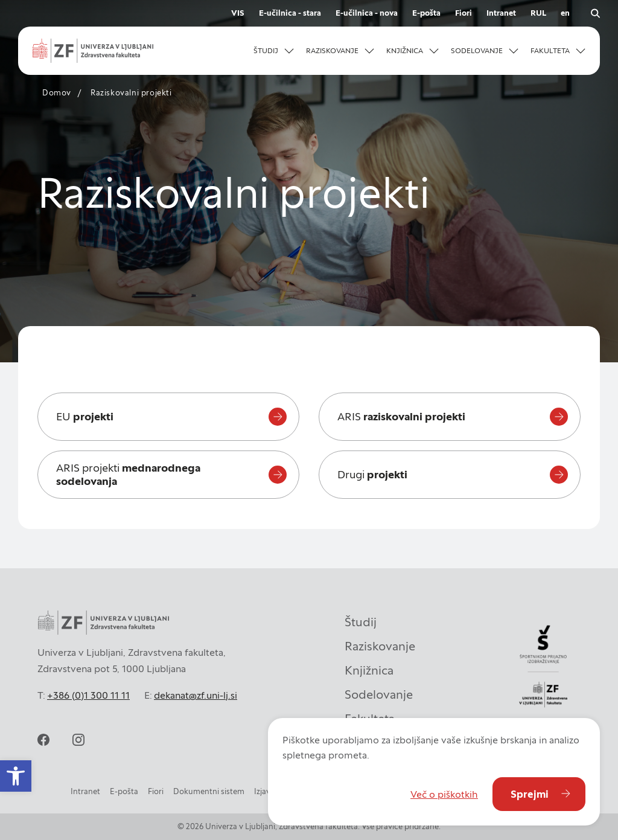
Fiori (463, 13)
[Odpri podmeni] (289, 51)
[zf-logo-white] (93, 51)
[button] (16, 776)
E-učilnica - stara (290, 13)
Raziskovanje (380, 646)
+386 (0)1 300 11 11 (88, 695)
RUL (538, 13)
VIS (238, 13)
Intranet (501, 13)
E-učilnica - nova (367, 13)
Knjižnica (369, 670)
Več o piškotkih (444, 794)
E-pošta (426, 13)
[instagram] (78, 740)
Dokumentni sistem (209, 791)
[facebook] (43, 740)
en (565, 13)
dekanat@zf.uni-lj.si (196, 695)
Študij (361, 622)
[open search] (595, 13)
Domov (57, 93)
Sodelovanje (379, 694)
